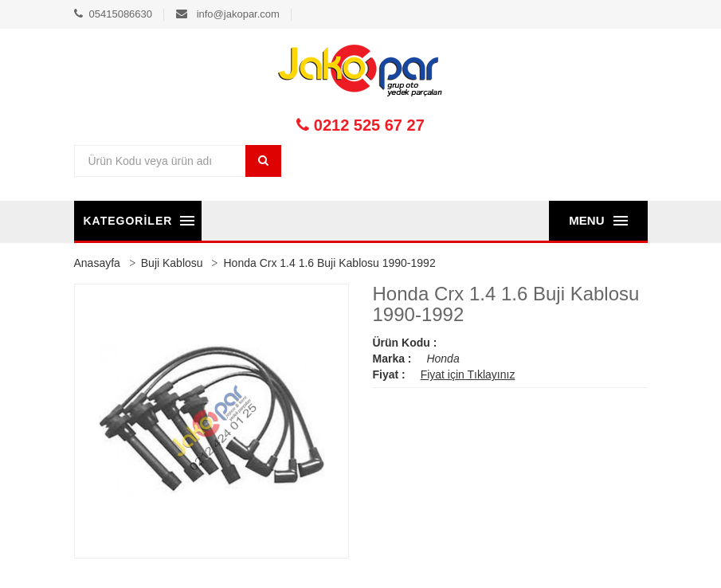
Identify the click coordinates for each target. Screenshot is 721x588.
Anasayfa (97, 263)
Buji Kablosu (172, 263)
